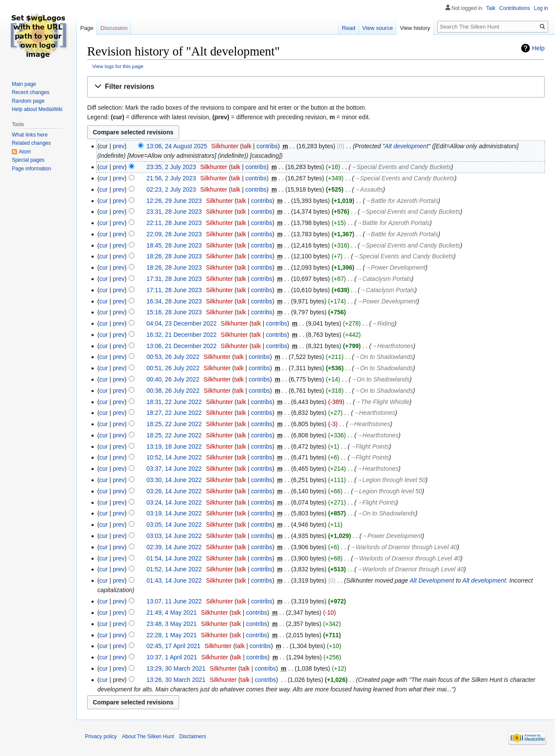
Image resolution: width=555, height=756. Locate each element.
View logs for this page (118, 66)
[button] (316, 87)
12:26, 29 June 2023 (174, 201)
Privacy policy (101, 736)
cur (103, 167)
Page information (31, 169)
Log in (541, 8)
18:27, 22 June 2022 (174, 413)
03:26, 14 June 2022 (174, 491)
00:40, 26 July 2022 (173, 379)
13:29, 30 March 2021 (176, 668)
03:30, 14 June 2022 (174, 480)
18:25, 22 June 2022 (174, 424)
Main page (24, 84)
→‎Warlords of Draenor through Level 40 (403, 547)
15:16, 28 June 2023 (174, 312)
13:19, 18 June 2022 (174, 446)
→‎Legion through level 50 (391, 480)
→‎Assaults (368, 189)
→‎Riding (383, 323)
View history (415, 28)
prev (119, 146)
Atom (25, 152)
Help (538, 48)
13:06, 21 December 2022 (182, 346)
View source (378, 28)
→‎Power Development (395, 267)
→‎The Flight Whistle (382, 402)
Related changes (31, 143)
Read (349, 28)
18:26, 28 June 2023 (174, 256)
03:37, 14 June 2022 (174, 469)
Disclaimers (193, 736)
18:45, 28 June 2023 (174, 245)
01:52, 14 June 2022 (174, 569)
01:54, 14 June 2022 (174, 558)
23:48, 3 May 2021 (172, 624)
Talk (491, 8)
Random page (28, 101)
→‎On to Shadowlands (383, 357)
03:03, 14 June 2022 (174, 536)
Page (87, 28)
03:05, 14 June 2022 (174, 525)
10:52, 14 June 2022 (174, 457)
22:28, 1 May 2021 (172, 635)
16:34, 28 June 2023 (174, 301)
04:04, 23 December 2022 (182, 323)
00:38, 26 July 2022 (173, 391)
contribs (267, 146)
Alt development (406, 146)
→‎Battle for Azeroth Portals (401, 201)
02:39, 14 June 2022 (174, 547)
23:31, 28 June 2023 (174, 212)
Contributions (515, 8)
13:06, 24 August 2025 (177, 146)
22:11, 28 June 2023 (174, 223)
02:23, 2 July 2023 (171, 189)
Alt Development (432, 580)
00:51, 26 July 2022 (173, 368)
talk (247, 146)
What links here (30, 135)
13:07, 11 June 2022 (174, 601)
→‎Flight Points (369, 446)
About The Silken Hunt (148, 736)
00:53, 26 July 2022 (173, 357)
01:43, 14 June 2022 (174, 580)
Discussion (114, 28)
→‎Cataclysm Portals (384, 279)
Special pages (28, 160)
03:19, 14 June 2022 (174, 513)
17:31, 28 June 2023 (174, 279)
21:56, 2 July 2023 (171, 178)
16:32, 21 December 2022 (182, 335)
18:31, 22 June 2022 (174, 402)
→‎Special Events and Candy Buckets (401, 167)
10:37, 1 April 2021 (172, 657)
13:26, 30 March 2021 (176, 680)
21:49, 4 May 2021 (172, 613)
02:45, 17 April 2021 (174, 646)
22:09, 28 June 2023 (174, 234)
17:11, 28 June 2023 (174, 290)
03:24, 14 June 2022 (174, 502)
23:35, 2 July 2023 (171, 167)
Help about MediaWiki (37, 109)
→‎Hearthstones (392, 346)
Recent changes (31, 92)
